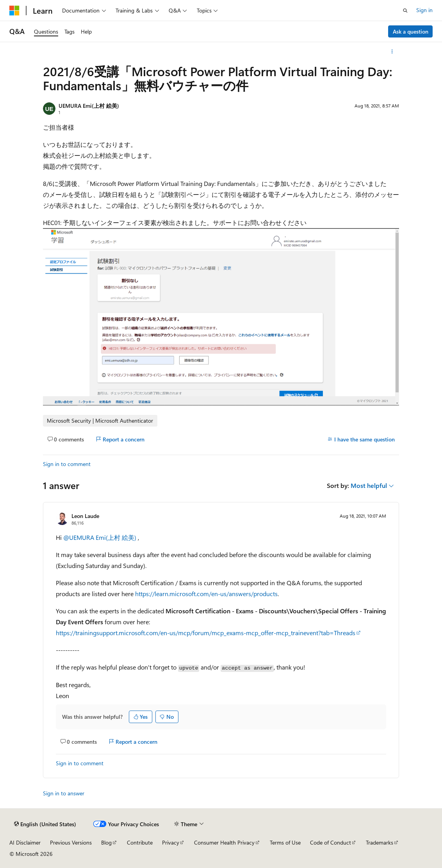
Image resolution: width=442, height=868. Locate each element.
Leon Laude (85, 516)
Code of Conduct (331, 842)
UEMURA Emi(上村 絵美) (89, 106)
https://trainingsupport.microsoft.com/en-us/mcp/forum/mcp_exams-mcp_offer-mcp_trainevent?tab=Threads (206, 633)
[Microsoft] (14, 11)
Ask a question (411, 31)
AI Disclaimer (25, 842)
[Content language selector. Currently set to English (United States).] (45, 824)
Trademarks (380, 842)
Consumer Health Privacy (224, 842)
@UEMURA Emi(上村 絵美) (101, 537)
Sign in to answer (64, 793)
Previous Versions (71, 842)
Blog (106, 842)
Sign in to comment (67, 464)
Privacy (171, 842)
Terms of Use (285, 842)
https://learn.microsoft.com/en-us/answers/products (206, 594)
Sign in (424, 10)
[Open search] (405, 11)
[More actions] (392, 52)
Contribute (140, 842)
